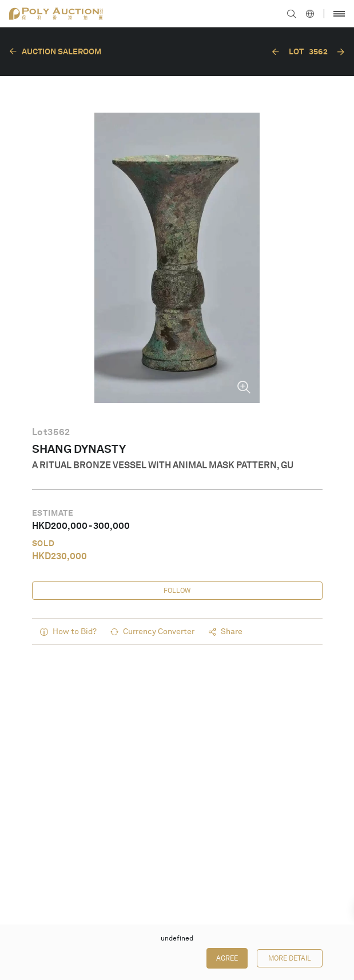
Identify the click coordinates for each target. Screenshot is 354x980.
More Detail (290, 958)
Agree (227, 958)
